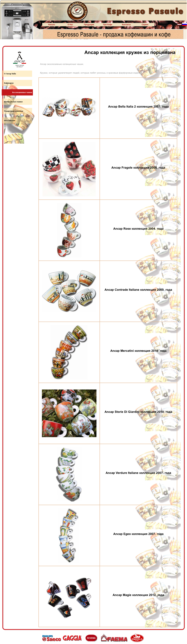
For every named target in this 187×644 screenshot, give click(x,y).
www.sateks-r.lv (18, 143)
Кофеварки (9, 83)
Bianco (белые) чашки (13, 102)
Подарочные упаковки (14, 111)
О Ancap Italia (10, 74)
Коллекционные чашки (22, 92)
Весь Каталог (10, 120)
